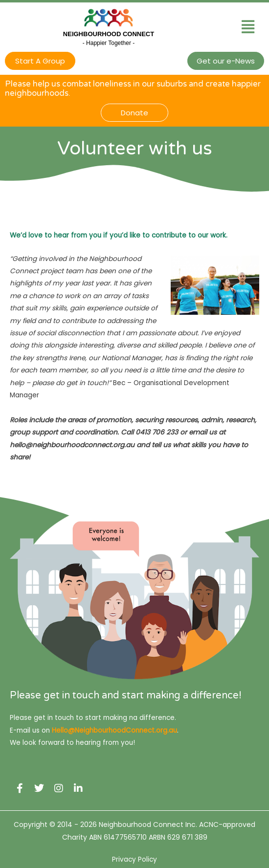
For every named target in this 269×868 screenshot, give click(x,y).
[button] (248, 27)
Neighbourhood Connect (109, 34)
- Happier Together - (109, 43)
